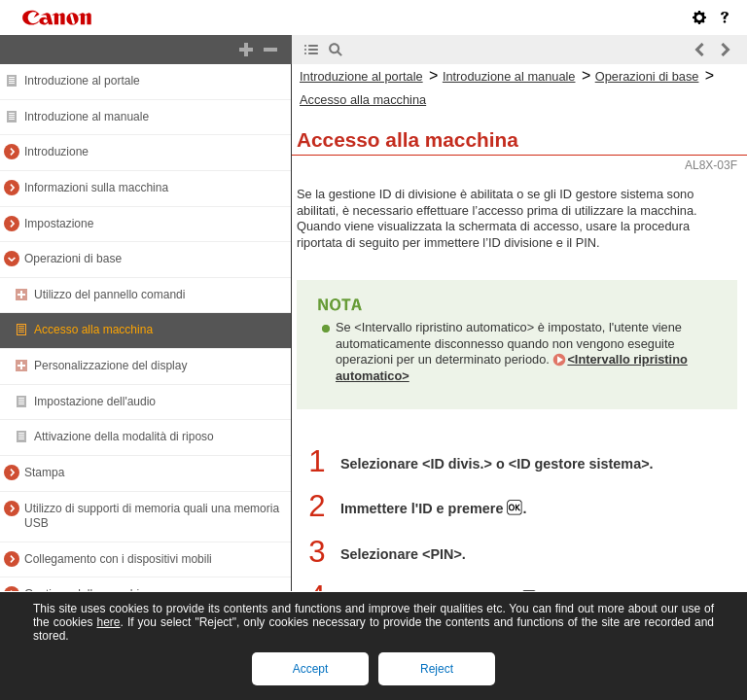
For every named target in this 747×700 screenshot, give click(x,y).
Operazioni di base (73, 259)
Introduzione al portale (82, 81)
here (108, 622)
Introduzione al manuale (87, 117)
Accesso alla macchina (93, 330)
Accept (311, 669)
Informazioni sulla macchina (96, 188)
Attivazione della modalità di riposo (124, 437)
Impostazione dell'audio (95, 402)
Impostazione (59, 224)
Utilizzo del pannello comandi (109, 295)
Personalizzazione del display (110, 366)
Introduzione (56, 152)
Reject (437, 669)
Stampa (44, 472)
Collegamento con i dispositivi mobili (118, 559)
